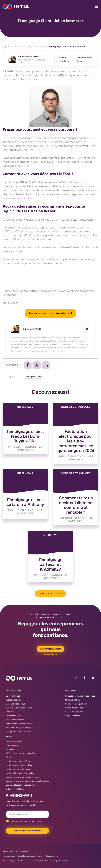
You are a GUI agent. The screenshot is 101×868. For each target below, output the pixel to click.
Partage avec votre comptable (19, 731)
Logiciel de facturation (13, 46)
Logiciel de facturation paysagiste (20, 785)
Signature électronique (16, 704)
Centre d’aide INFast (74, 708)
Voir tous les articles (51, 594)
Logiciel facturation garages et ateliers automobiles (27, 781)
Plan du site (10, 757)
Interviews (41, 46)
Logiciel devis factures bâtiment (19, 761)
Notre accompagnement (76, 704)
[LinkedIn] (76, 678)
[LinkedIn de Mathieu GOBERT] (87, 329)
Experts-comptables (15, 789)
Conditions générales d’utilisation (31, 856)
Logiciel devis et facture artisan (19, 765)
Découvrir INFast (13, 696)
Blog (30, 46)
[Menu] (96, 7)
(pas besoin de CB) (50, 654)
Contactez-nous (52, 856)
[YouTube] (93, 678)
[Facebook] (84, 678)
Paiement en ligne (13, 716)
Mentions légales (9, 856)
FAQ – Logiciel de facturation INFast (21, 753)
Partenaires (11, 749)
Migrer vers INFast (73, 700)
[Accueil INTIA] (19, 678)
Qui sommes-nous (14, 741)
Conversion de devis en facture (19, 708)
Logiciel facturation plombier (18, 769)
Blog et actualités (72, 716)
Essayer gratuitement (50, 649)
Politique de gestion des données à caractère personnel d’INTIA (26, 861)
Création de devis (13, 700)
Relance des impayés (15, 720)
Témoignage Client (33, 377)
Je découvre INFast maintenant (50, 313)
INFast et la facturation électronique (80, 696)
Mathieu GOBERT (30, 56)
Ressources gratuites (74, 712)
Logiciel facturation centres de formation (23, 777)
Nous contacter (12, 745)
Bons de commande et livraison (19, 724)
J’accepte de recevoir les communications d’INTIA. (28, 821)
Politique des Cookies (60, 861)
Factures (10, 712)
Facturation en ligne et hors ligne (19, 727)
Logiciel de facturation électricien (20, 773)
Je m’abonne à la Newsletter (27, 831)
